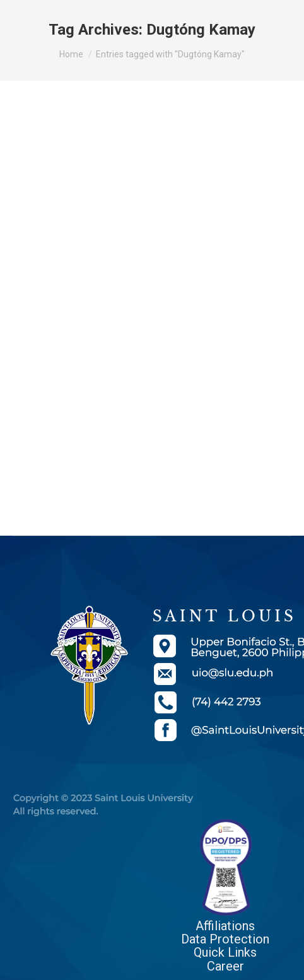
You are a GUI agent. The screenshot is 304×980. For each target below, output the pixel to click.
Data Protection (225, 939)
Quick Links (225, 952)
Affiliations (225, 926)
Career (225, 966)
